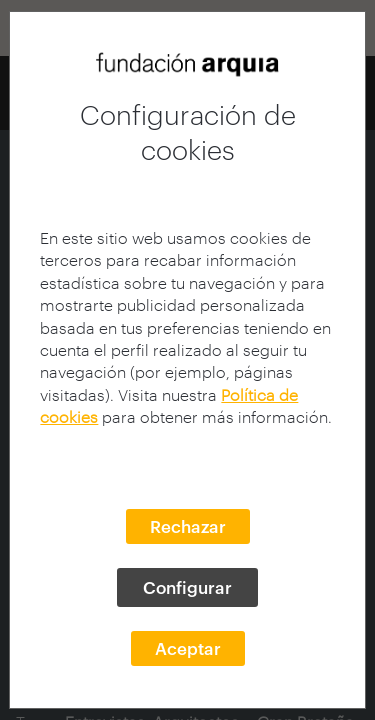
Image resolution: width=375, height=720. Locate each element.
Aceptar (188, 648)
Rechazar (188, 526)
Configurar (187, 587)
